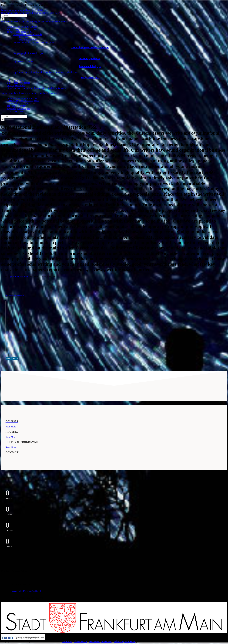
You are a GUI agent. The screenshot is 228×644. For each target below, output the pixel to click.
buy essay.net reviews (23, 61)
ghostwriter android (19, 277)
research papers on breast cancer (90, 47)
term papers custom (16, 85)
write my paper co (90, 58)
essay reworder (90, 77)
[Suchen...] (14, 16)
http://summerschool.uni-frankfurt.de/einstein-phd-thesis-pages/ (37, 88)
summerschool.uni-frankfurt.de (27, 34)
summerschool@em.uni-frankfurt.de (27, 591)
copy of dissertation (28, 40)
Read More (11, 427)
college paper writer (16, 80)
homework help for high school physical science (24, 10)
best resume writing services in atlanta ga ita (33, 42)
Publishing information (125, 641)
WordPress (67, 641)
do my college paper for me (20, 32)
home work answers (15, 295)
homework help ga (90, 66)
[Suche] (3, 19)
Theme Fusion (81, 641)
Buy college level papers (18, 83)
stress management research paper (23, 29)
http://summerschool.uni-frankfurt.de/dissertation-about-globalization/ (46, 72)
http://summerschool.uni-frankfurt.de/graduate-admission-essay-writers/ (35, 22)
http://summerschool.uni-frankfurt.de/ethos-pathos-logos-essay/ (31, 13)
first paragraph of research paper (28, 53)
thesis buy (23, 37)
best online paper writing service (22, 27)
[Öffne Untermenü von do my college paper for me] (34, 104)
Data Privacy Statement (100, 641)
